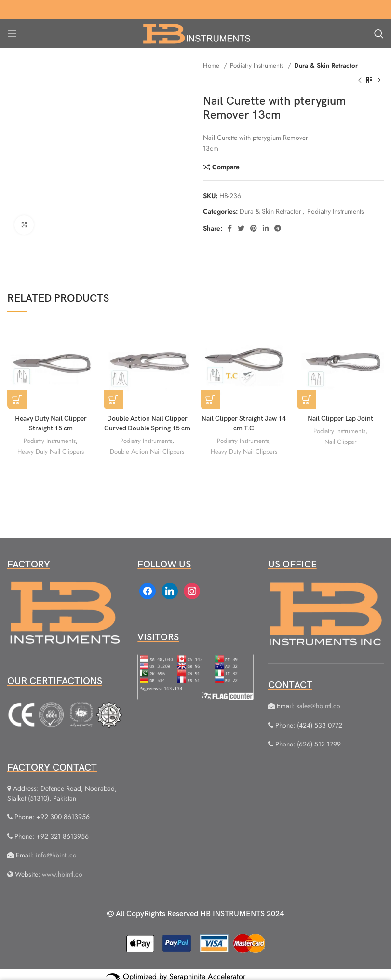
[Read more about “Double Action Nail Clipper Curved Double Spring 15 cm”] (113, 400)
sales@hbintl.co (318, 706)
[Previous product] (360, 80)
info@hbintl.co (56, 855)
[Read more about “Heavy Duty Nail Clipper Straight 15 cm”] (17, 400)
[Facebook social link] (230, 228)
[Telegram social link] (278, 228)
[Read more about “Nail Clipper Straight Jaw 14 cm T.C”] (210, 400)
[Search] (379, 34)
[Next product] (379, 80)
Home (212, 65)
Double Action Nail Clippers (147, 450)
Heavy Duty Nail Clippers (51, 450)
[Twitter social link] (241, 228)
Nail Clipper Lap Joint (340, 419)
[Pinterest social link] (254, 228)
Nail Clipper (340, 441)
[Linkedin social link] (266, 228)
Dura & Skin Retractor (326, 65)
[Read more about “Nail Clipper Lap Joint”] (307, 400)
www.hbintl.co (62, 874)
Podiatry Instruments (258, 65)
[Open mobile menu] (12, 34)
